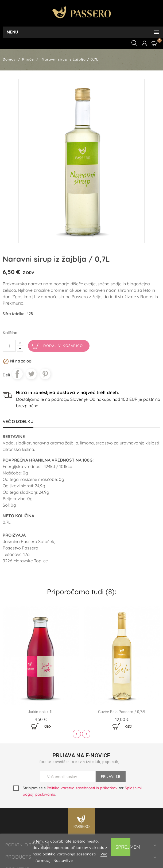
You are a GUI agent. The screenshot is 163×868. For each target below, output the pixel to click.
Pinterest (45, 374)
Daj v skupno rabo (17, 374)
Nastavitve (63, 860)
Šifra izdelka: (14, 314)
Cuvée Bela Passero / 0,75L (122, 712)
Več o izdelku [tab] (18, 421)
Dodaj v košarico (63, 346)
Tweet (31, 374)
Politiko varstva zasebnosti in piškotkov (82, 788)
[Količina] (9, 346)
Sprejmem (123, 847)
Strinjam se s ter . (77, 791)
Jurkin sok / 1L (41, 712)
